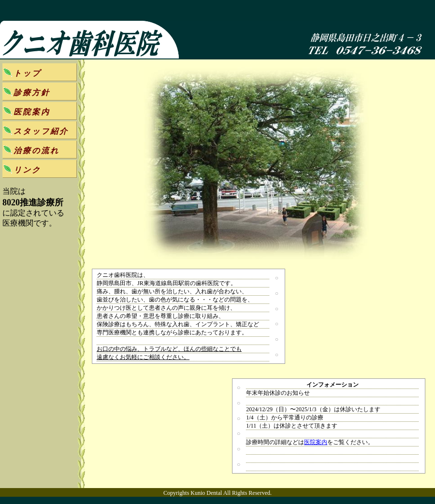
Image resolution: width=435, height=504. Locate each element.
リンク (27, 170)
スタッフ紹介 (41, 131)
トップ (27, 73)
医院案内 (316, 442)
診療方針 (32, 93)
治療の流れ (36, 151)
